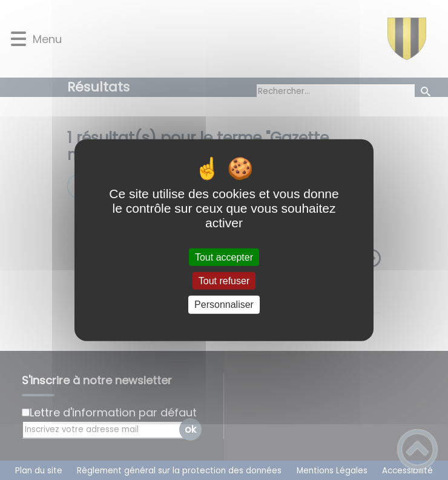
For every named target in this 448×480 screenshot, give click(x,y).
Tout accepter (224, 257)
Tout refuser (224, 281)
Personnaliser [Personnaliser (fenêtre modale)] (224, 305)
